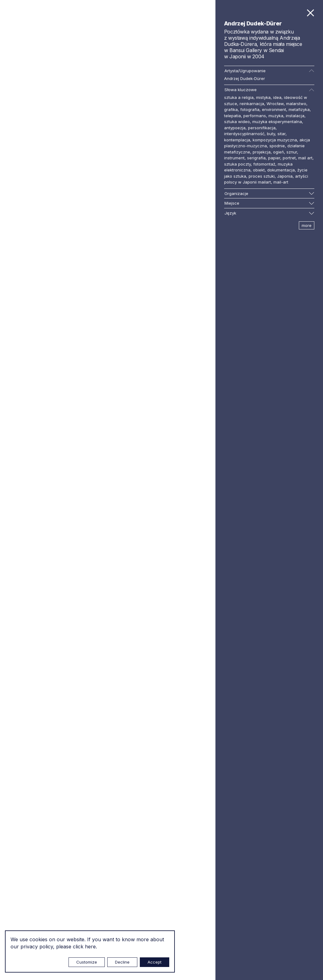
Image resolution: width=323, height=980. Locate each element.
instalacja (295, 116)
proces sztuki (262, 176)
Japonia (285, 176)
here (90, 947)
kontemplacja (237, 140)
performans (255, 116)
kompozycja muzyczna (275, 140)
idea (277, 97)
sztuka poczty (237, 164)
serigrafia (256, 158)
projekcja (262, 152)
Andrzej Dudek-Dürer (245, 78)
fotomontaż (264, 164)
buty (271, 134)
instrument (234, 158)
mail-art (281, 182)
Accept (155, 962)
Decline (122, 962)
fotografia (250, 109)
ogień (279, 152)
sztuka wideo (237, 122)
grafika (231, 109)
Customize (87, 962)
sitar (281, 134)
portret (289, 158)
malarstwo (296, 104)
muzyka (276, 116)
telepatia (232, 116)
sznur (292, 152)
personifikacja (262, 128)
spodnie (277, 146)
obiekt (259, 170)
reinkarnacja (252, 104)
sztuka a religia (239, 97)
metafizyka (299, 109)
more (307, 225)
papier (274, 158)
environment (274, 109)
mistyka (263, 97)
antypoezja (235, 128)
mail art (305, 158)
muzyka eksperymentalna (277, 122)
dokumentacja (281, 170)
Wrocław (275, 104)
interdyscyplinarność (244, 134)
